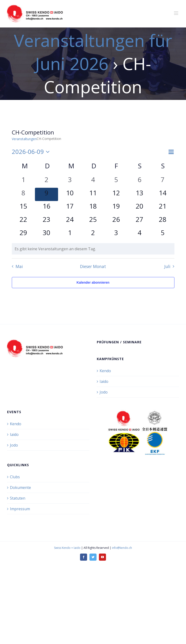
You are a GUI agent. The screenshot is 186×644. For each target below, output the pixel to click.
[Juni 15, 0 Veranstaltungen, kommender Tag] (23, 208)
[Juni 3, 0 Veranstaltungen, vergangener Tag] (70, 181)
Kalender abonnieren (93, 282)
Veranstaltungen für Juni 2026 (93, 52)
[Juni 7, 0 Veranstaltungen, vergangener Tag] (163, 181)
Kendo (105, 371)
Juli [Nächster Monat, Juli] (167, 266)
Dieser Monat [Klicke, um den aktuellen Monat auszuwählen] (93, 266)
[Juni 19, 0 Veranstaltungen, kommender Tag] (116, 208)
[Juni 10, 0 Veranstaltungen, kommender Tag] (70, 194)
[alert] (93, 249)
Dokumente (20, 487)
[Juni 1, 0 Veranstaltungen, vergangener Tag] (23, 181)
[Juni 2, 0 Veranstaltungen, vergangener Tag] (46, 181)
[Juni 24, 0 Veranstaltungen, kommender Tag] (70, 221)
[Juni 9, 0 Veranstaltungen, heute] (46, 194)
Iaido (104, 381)
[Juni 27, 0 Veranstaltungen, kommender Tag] (139, 221)
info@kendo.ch (122, 548)
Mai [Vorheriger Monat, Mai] (19, 266)
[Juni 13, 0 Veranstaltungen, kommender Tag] (139, 194)
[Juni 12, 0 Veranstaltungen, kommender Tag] (116, 194)
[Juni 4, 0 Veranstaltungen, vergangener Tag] (93, 181)
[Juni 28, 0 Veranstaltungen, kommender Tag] (163, 221)
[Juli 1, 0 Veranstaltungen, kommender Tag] (70, 234)
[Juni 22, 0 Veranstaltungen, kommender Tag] (23, 221)
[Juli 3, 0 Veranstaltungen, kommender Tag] (116, 234)
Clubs (15, 477)
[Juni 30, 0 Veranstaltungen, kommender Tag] (46, 234)
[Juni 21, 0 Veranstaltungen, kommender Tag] (163, 208)
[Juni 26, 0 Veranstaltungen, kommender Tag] (116, 221)
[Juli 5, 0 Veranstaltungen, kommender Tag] (163, 234)
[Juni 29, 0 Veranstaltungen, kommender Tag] (23, 234)
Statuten (18, 498)
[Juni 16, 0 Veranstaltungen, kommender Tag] (46, 208)
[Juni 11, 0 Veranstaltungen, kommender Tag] (93, 194)
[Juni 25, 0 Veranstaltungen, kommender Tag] (93, 221)
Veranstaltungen (24, 139)
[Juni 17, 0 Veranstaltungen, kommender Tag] (70, 208)
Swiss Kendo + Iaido (67, 548)
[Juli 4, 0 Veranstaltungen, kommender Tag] (139, 234)
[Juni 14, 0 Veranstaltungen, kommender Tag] (163, 194)
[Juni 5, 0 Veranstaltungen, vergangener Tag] (116, 181)
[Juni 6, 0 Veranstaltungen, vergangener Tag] (139, 181)
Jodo (104, 392)
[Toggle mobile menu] (176, 13)
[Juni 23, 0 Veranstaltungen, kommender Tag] (46, 221)
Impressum (20, 509)
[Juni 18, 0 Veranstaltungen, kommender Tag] (93, 208)
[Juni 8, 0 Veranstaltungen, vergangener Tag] (23, 194)
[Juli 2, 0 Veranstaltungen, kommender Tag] (93, 234)
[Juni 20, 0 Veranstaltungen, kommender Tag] (139, 208)
